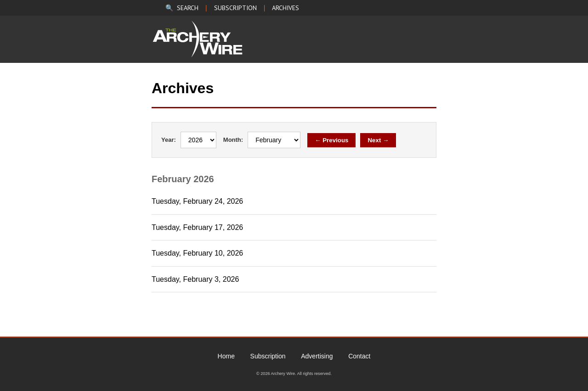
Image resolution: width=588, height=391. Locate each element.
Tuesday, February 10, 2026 (197, 253)
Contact (359, 356)
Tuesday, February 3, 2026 (195, 279)
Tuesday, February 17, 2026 (197, 227)
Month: (233, 140)
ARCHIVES (286, 8)
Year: (169, 140)
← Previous (331, 140)
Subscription (268, 356)
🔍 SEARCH (182, 8)
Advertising (317, 356)
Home (226, 356)
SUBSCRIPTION (235, 8)
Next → (378, 140)
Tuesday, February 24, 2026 (197, 201)
